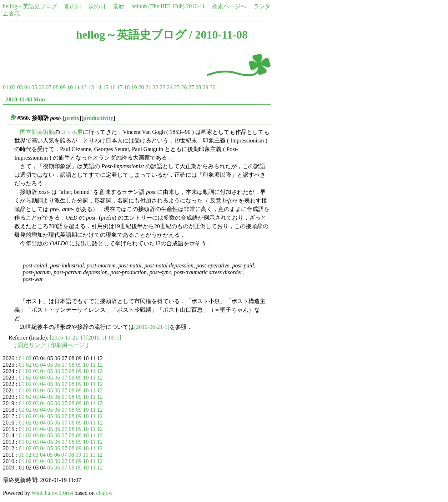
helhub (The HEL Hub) (158, 6)
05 (34, 87)
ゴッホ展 (71, 132)
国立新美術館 (37, 132)
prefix (72, 118)
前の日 (73, 6)
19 (134, 87)
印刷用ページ (67, 345)
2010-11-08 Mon (25, 99)
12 (84, 87)
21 (148, 87)
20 (141, 87)
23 (162, 87)
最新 (119, 6)
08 (56, 87)
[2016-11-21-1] (67, 338)
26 (184, 87)
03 (20, 87)
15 (105, 87)
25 (177, 87)
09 (63, 87)
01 (6, 87)
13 (91, 87)
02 (13, 87)
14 (98, 87)
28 (198, 87)
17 (120, 87)
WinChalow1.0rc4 (52, 493)
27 (191, 87)
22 (155, 87)
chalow (104, 493)
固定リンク (32, 345)
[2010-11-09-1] (104, 338)
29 (205, 87)
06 (41, 87)
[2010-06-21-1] (152, 327)
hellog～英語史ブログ (30, 6)
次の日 (97, 6)
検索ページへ (229, 6)
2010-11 (195, 6)
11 (77, 87)
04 (27, 87)
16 (112, 87)
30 (212, 87)
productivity (98, 118)
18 (127, 87)
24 (170, 87)
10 (70, 87)
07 (49, 87)
